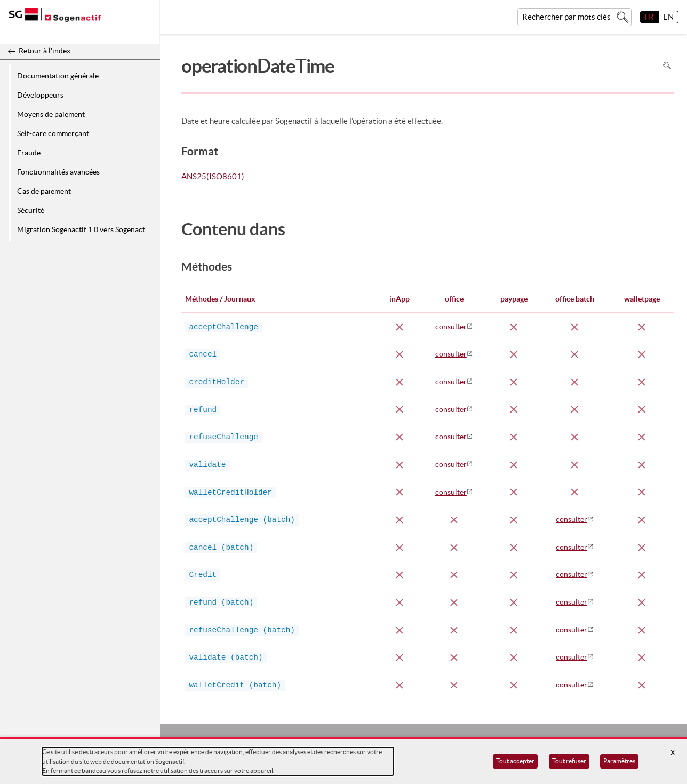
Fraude (29, 153)
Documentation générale (58, 76)
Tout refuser (569, 761)
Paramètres (619, 761)
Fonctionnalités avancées (58, 172)
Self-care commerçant (53, 133)
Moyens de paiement (51, 114)
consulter (451, 327)
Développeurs (40, 95)
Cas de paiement (44, 191)
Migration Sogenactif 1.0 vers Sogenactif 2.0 (87, 229)
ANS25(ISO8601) (213, 176)
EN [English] (668, 17)
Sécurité (31, 210)
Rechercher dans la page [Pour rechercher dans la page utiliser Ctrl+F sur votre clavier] (667, 66)
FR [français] (649, 17)
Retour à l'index (45, 51)
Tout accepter (515, 761)
